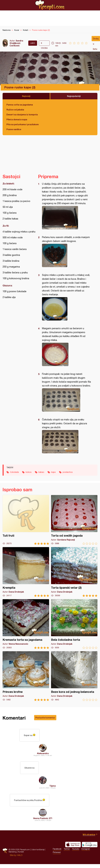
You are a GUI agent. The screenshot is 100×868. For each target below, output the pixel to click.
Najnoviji (26, 96)
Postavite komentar (45, 718)
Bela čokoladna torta (74, 624)
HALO (20, 855)
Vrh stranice (89, 834)
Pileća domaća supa (17, 119)
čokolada (14, 472)
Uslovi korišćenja (38, 849)
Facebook (57, 849)
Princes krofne (26, 676)
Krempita (26, 572)
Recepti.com (50, 5)
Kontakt (21, 852)
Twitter (67, 849)
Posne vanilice (14, 129)
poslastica (68, 472)
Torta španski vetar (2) (74, 572)
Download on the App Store (73, 844)
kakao (41, 472)
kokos (29, 472)
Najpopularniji (74, 96)
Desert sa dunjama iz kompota (22, 114)
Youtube (76, 849)
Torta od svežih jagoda (74, 520)
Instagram (86, 849)
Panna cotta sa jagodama (20, 105)
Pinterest (57, 852)
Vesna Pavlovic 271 (43, 818)
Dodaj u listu (96, 39)
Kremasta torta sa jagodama (26, 624)
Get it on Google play (90, 844)
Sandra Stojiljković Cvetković (16, 43)
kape (53, 472)
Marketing (13, 852)
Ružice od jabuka (15, 110)
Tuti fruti (26, 520)
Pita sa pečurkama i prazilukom (23, 124)
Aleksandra (43, 753)
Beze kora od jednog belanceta (74, 676)
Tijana (53, 786)
